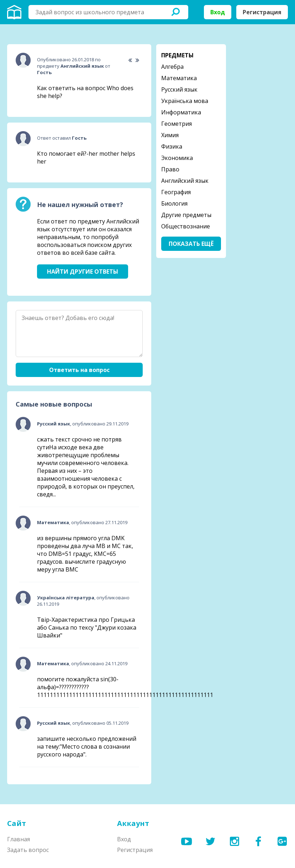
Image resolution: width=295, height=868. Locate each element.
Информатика (181, 112)
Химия (170, 135)
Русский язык (179, 89)
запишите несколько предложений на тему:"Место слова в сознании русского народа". (87, 746)
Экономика (177, 158)
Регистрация (262, 12)
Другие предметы (186, 215)
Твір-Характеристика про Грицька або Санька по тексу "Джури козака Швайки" (87, 627)
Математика (179, 78)
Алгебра (172, 67)
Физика (172, 146)
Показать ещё (191, 244)
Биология (174, 203)
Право (170, 169)
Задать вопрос (28, 850)
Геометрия (177, 124)
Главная (19, 839)
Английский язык (185, 181)
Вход (218, 12)
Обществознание (186, 226)
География (176, 192)
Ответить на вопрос (79, 370)
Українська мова (185, 101)
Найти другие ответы (83, 272)
